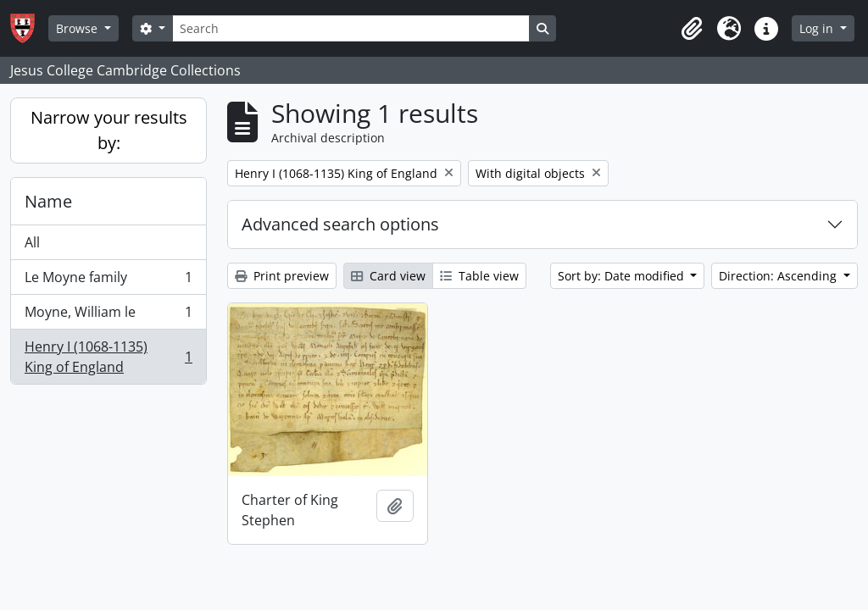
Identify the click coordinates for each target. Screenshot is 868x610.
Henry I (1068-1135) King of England (108, 357)
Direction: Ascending (779, 276)
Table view (479, 276)
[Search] (351, 28)
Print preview (282, 276)
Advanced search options (340, 224)
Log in (818, 28)
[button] (692, 29)
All (32, 242)
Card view (388, 276)
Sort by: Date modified (623, 276)
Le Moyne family (108, 281)
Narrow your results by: (109, 130)
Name (48, 201)
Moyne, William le (108, 316)
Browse (78, 28)
